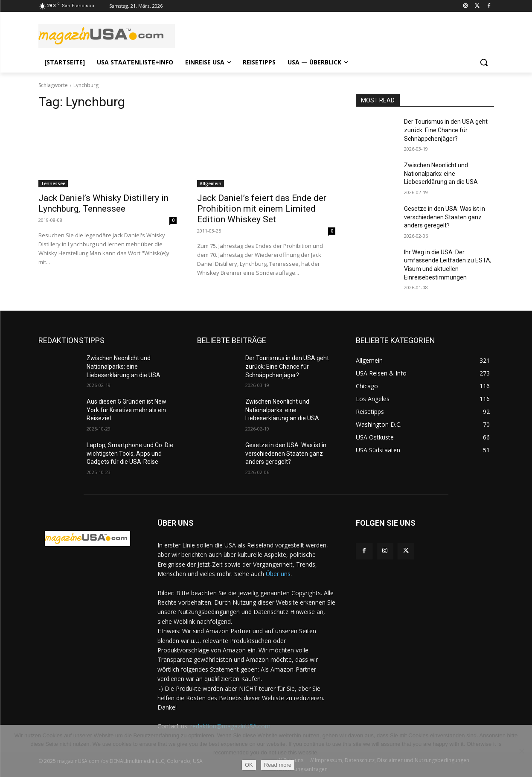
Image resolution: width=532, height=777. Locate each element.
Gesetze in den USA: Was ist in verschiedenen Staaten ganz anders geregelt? (445, 217)
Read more (278, 765)
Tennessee (53, 183)
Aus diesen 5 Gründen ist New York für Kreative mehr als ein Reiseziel (126, 410)
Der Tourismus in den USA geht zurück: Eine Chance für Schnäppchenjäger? (446, 130)
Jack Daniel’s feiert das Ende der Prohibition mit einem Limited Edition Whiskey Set (262, 209)
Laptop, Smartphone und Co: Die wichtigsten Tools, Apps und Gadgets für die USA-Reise (130, 453)
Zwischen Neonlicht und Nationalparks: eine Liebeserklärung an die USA (441, 173)
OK (249, 765)
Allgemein (211, 183)
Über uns (278, 574)
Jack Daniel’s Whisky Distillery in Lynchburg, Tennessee (103, 203)
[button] (484, 62)
